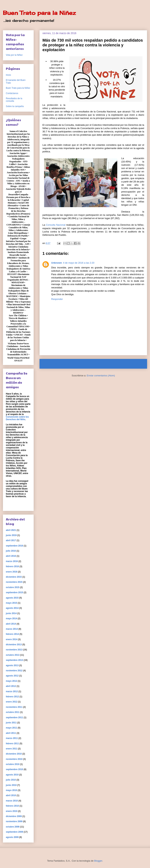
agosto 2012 (12, 676)
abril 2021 (11, 530)
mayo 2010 (11, 790)
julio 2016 (11, 551)
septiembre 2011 (14, 717)
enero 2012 (12, 702)
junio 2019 (11, 535)
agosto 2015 (12, 598)
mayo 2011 (11, 728)
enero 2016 (12, 572)
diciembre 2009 (14, 816)
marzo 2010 (12, 801)
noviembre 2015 (14, 582)
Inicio (97, 364)
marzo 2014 (12, 629)
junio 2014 (11, 613)
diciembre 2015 (14, 577)
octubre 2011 (13, 712)
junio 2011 (11, 723)
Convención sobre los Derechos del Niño (17, 418)
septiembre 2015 (14, 592)
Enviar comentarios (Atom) (101, 376)
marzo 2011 (12, 738)
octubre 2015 (13, 587)
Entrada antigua (134, 364)
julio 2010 (11, 780)
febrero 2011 (12, 744)
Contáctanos (12, 93)
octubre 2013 (13, 655)
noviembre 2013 (14, 650)
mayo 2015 (11, 603)
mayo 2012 (11, 681)
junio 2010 (11, 785)
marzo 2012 (12, 691)
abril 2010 (11, 795)
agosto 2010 (12, 775)
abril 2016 (11, 556)
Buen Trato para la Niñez (39, 13)
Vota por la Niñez (14, 55)
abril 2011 (11, 733)
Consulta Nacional (56, 225)
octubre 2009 (13, 827)
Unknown (57, 263)
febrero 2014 (12, 634)
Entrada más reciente (56, 364)
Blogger (98, 861)
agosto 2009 (12, 837)
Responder (57, 299)
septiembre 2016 (14, 546)
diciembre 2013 (14, 645)
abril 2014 (11, 624)
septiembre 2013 (14, 660)
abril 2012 (11, 686)
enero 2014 (12, 639)
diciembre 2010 (14, 754)
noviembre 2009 (14, 821)
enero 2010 (12, 811)
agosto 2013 (12, 665)
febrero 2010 (12, 806)
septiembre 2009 (14, 832)
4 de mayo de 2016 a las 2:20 (79, 263)
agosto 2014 (12, 608)
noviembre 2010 (14, 759)
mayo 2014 (11, 619)
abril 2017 (11, 540)
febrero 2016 (12, 566)
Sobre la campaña (15, 106)
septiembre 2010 (14, 769)
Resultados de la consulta (14, 100)
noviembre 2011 (14, 707)
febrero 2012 (12, 697)
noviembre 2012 (14, 671)
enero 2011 (12, 749)
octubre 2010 (13, 764)
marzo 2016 (12, 561)
